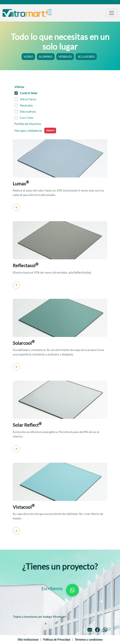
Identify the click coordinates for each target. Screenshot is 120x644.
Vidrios (19, 87)
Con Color (24, 118)
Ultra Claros (25, 99)
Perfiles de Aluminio (28, 124)
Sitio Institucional (28, 640)
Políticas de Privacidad (57, 640)
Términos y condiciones (89, 640)
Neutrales (24, 105)
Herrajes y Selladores (35, 131)
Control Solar (26, 93)
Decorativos (25, 111)
